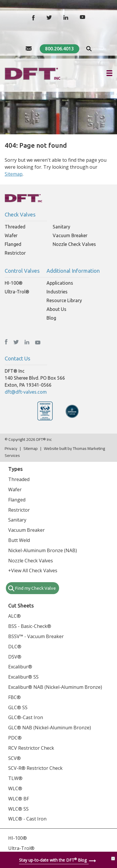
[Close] (113, 859)
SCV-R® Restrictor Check (35, 768)
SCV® (14, 758)
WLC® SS (18, 809)
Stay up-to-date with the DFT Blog (53, 860)
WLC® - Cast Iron (27, 819)
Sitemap (14, 174)
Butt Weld (19, 540)
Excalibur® (20, 667)
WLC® (15, 788)
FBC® (14, 697)
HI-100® (14, 283)
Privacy (11, 448)
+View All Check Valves (33, 571)
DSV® (15, 657)
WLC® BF (19, 799)
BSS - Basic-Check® (30, 626)
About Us (56, 309)
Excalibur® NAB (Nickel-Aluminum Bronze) (55, 687)
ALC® (14, 616)
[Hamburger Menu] (109, 73)
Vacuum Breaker (70, 235)
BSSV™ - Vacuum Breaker (36, 636)
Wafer (11, 235)
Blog (51, 318)
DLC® (15, 647)
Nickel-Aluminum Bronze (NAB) (43, 550)
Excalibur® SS (23, 677)
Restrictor (15, 253)
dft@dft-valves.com (26, 392)
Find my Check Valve (35, 588)
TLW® (15, 778)
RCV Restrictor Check (31, 748)
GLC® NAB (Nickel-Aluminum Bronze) (50, 728)
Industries (57, 292)
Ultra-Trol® (17, 292)
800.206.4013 (59, 49)
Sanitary (61, 227)
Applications (60, 283)
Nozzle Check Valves (74, 244)
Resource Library (64, 300)
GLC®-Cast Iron (26, 717)
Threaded (15, 227)
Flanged (13, 244)
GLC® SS (18, 707)
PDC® (15, 738)
